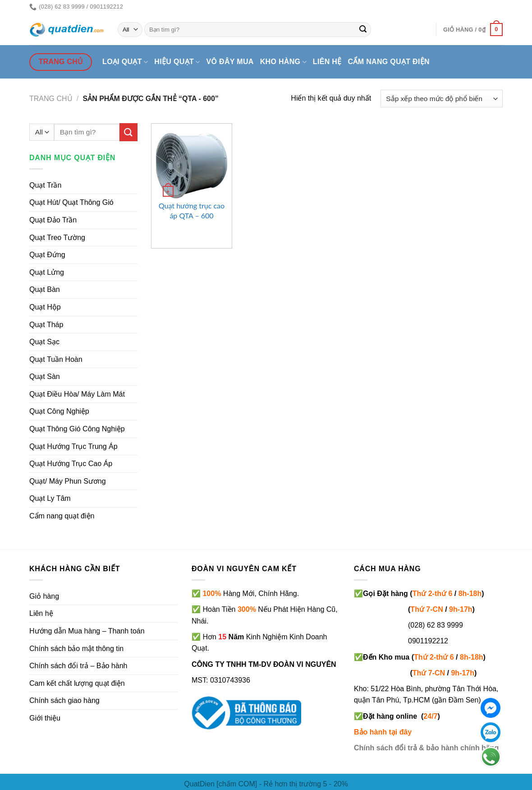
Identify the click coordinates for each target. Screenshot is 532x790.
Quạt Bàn (45, 289)
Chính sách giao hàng (64, 700)
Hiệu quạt (177, 62)
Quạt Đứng (47, 255)
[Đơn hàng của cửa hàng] (442, 99)
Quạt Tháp (46, 325)
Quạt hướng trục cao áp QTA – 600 (192, 210)
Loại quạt (125, 62)
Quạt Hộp (45, 307)
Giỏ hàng (44, 596)
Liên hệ (327, 62)
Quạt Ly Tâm (50, 498)
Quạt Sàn (45, 377)
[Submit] (363, 30)
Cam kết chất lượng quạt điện (77, 683)
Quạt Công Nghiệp (59, 411)
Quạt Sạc (44, 342)
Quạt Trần (45, 185)
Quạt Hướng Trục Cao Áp (71, 464)
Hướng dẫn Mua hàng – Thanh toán (87, 631)
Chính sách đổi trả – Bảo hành (78, 666)
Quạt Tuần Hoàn (56, 359)
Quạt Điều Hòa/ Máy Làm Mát (77, 394)
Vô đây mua (230, 62)
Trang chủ (51, 99)
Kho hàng (283, 62)
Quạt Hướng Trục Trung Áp (73, 446)
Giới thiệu (45, 718)
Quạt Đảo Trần (53, 220)
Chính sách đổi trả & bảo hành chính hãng (426, 748)
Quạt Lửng (47, 272)
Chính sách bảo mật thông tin (76, 649)
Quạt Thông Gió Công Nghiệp (77, 429)
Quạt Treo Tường (57, 238)
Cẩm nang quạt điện (389, 62)
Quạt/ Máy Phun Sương (68, 481)
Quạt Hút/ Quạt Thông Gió (71, 202)
